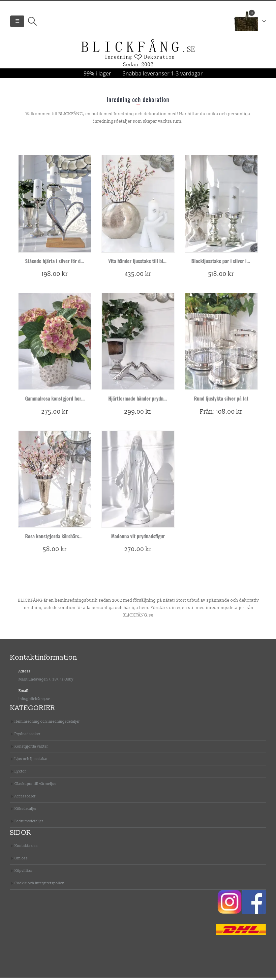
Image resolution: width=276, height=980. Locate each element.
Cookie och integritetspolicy (39, 886)
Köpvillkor (24, 873)
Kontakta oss (26, 848)
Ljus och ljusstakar (31, 761)
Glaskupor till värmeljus (35, 786)
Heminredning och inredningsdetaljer (47, 724)
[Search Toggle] (32, 23)
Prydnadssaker (27, 736)
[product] (55, 206)
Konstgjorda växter (31, 749)
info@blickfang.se (34, 701)
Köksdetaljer (26, 811)
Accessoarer (25, 799)
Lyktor (20, 774)
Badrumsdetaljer (29, 824)
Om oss (21, 861)
